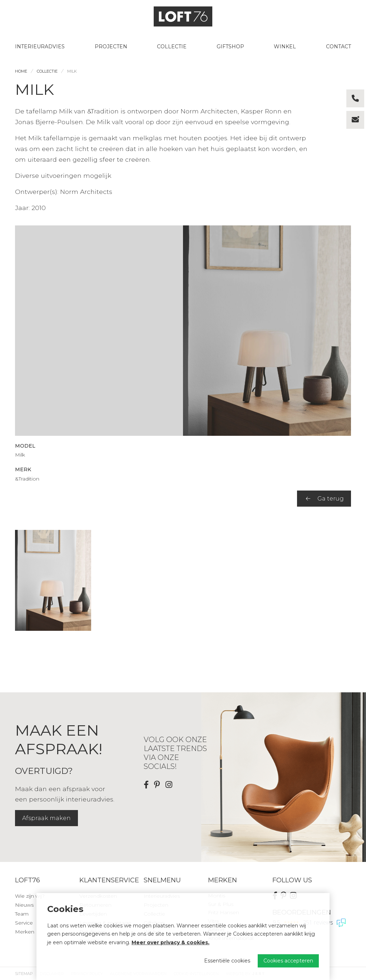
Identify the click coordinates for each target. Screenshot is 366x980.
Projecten (111, 47)
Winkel (285, 47)
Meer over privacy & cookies (170, 942)
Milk (72, 71)
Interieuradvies (40, 47)
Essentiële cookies (227, 961)
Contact (338, 47)
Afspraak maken (46, 818)
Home (21, 71)
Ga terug (325, 499)
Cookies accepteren (288, 961)
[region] (183, 581)
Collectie (172, 47)
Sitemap (24, 974)
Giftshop (230, 47)
